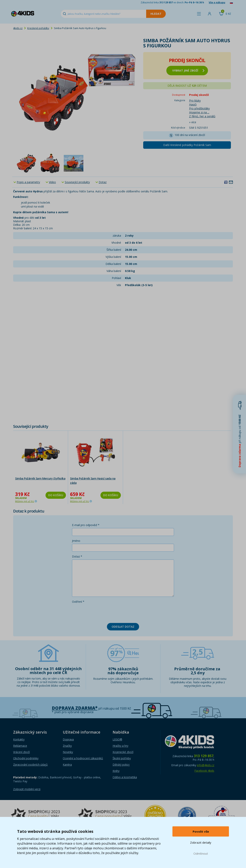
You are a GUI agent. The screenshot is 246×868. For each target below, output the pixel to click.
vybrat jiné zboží (188, 70)
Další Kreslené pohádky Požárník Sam (187, 145)
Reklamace (20, 746)
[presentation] (102, 612)
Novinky (68, 752)
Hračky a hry (120, 746)
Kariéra (67, 765)
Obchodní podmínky (26, 758)
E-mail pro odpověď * (86, 525)
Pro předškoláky (199, 108)
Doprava (68, 739)
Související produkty (77, 182)
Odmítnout (201, 853)
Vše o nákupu (217, 2)
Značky (67, 746)
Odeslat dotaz (123, 627)
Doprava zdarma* (75, 708)
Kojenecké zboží (123, 752)
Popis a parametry (28, 182)
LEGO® (117, 739)
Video (52, 182)
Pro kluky (195, 101)
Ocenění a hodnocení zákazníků (83, 758)
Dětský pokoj (121, 765)
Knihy (116, 771)
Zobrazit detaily (201, 842)
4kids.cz (18, 28)
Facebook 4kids (204, 771)
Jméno (76, 541)
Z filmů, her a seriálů (202, 116)
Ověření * (78, 602)
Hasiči (193, 104)
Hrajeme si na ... (199, 112)
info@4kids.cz (206, 765)
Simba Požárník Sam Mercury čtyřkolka (40, 478)
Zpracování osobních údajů (30, 765)
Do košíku (56, 495)
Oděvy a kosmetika (125, 777)
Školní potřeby (122, 758)
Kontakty (19, 739)
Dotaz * (77, 556)
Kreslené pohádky (38, 28)
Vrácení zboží (21, 752)
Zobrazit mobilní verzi (27, 789)
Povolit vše (201, 831)
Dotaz (103, 182)
